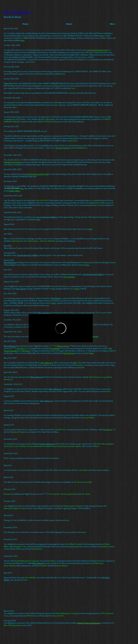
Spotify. (96, 336)
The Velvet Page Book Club (38, 174)
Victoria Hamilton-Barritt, (36, 446)
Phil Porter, (62, 430)
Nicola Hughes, (108, 444)
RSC (75, 363)
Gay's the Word (42, 200)
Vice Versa (108, 430)
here (108, 391)
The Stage (26, 351)
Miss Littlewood (47, 363)
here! (90, 229)
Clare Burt (97, 444)
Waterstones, (34, 241)
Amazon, (44, 241)
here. (74, 88)
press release (69, 277)
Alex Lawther (76, 446)
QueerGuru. (73, 141)
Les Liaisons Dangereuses (97, 50)
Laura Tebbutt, (20, 446)
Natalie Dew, (51, 446)
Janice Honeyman (20, 432)
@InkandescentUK (97, 203)
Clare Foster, (9, 446)
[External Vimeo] (61, 328)
